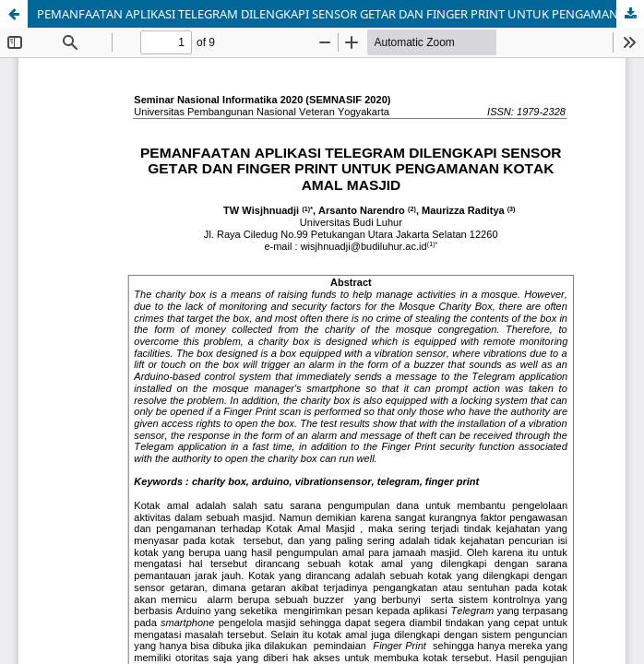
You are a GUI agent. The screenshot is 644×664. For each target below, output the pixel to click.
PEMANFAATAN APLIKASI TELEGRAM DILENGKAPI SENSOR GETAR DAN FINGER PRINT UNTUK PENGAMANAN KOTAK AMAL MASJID (340, 14)
